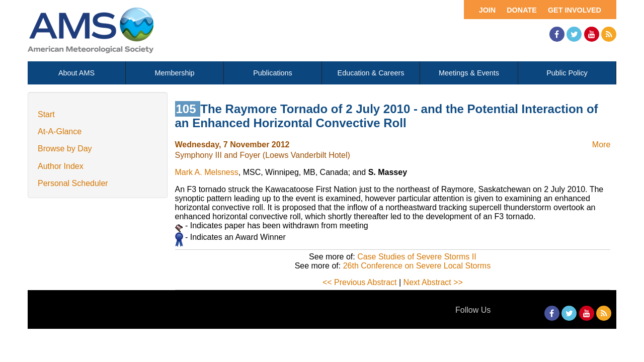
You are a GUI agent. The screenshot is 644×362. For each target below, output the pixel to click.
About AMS (76, 73)
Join (488, 10)
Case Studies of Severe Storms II (417, 257)
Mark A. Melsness (207, 172)
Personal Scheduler (73, 183)
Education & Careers (371, 73)
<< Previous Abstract (360, 282)
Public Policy (567, 73)
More (601, 145)
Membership (174, 73)
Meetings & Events (469, 73)
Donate (522, 10)
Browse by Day (65, 149)
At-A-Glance (60, 131)
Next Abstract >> (433, 282)
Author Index (61, 166)
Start (46, 114)
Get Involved (575, 10)
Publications (273, 73)
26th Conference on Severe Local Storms (417, 266)
